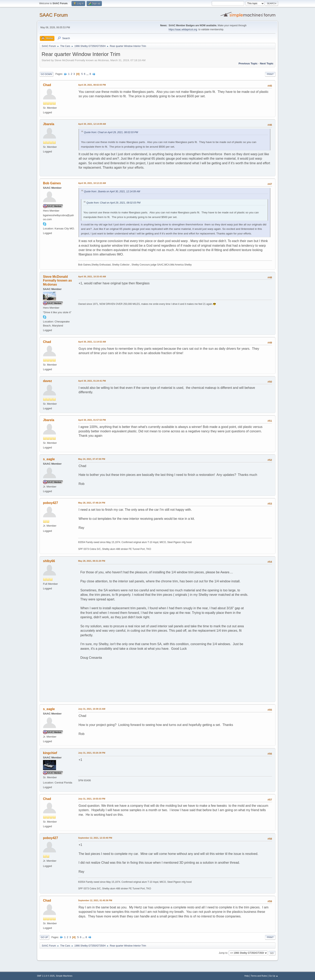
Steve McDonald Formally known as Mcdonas (57, 281)
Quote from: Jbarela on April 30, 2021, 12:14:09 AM (112, 192)
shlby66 (49, 561)
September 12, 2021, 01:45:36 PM (95, 900)
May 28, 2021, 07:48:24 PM (92, 503)
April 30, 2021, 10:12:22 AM (92, 183)
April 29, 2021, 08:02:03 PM (92, 85)
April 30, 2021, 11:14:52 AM (92, 342)
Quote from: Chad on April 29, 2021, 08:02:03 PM (111, 132)
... (88, 74)
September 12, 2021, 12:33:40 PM (95, 838)
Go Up (44, 937)
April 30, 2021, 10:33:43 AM (92, 277)
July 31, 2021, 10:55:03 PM (92, 799)
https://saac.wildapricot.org (183, 29)
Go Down (46, 74)
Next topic (267, 63)
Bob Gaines (52, 183)
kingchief (50, 753)
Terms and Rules (259, 976)
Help (247, 976)
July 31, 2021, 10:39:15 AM (92, 709)
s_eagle (49, 459)
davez (47, 381)
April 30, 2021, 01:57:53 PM (92, 420)
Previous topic (248, 63)
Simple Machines (64, 976)
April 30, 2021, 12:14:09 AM (92, 124)
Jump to (223, 953)
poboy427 (51, 503)
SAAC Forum (54, 15)
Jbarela (49, 124)
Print (270, 74)
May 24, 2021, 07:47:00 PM (92, 459)
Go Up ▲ (274, 976)
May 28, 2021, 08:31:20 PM (92, 561)
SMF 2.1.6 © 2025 (46, 976)
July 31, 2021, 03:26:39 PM (92, 753)
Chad (47, 85)
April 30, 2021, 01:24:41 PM (92, 381)
